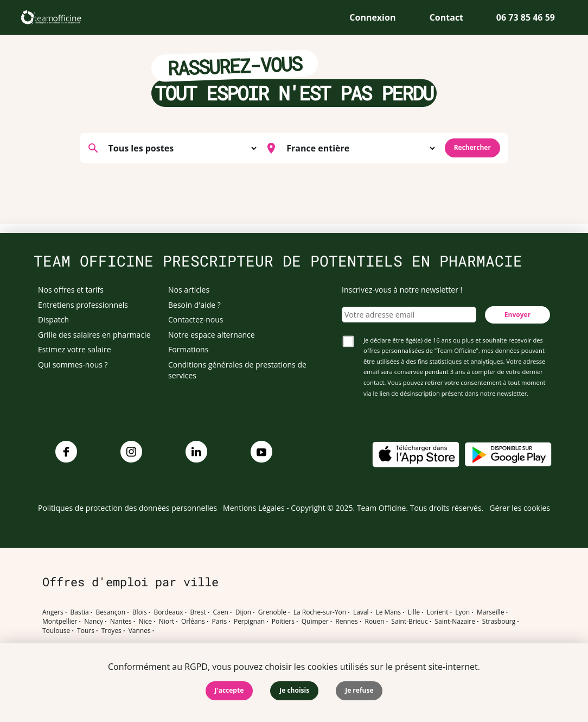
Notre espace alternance (212, 335)
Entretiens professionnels (83, 305)
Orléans (193, 622)
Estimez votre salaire (75, 349)
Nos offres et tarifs (71, 290)
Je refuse (359, 690)
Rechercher (472, 147)
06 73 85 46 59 (526, 17)
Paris (220, 622)
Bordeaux (168, 612)
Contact (446, 17)
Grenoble (272, 612)
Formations (188, 349)
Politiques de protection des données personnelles (127, 508)
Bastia (80, 612)
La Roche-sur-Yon (320, 612)
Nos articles (189, 290)
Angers (53, 612)
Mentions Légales (254, 508)
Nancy (94, 622)
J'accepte (229, 690)
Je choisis (294, 690)
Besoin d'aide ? (194, 305)
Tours (86, 631)
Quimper (315, 622)
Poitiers (283, 622)
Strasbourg (499, 622)
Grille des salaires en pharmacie (94, 335)
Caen (221, 612)
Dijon (243, 612)
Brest (198, 612)
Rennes (346, 622)
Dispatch (53, 319)
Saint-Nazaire (455, 622)
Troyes (111, 631)
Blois (140, 612)
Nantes (121, 622)
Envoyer (517, 315)
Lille (414, 612)
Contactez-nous (196, 319)
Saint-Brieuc (409, 622)
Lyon (462, 612)
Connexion (372, 17)
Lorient (438, 612)
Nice (145, 622)
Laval (361, 612)
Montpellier (60, 622)
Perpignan (249, 622)
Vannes (140, 631)
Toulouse (56, 631)
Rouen (374, 622)
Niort (167, 622)
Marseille (491, 612)
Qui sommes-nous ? (73, 365)
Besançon (111, 612)
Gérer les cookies (520, 508)
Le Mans (388, 612)
